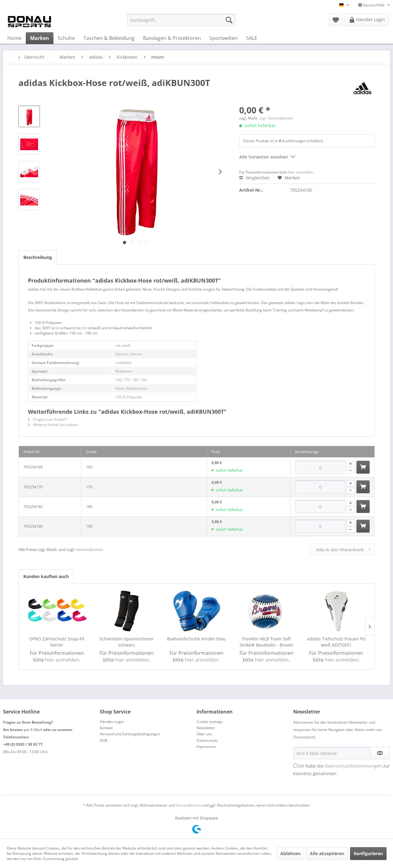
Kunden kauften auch (46, 576)
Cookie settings (210, 722)
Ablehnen (290, 853)
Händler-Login (112, 722)
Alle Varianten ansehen (267, 156)
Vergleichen (255, 178)
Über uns (204, 734)
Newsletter (206, 728)
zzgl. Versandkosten (276, 118)
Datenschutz (207, 740)
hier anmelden (300, 172)
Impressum (206, 747)
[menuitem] (181, 20)
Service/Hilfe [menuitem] (372, 5)
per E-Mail (33, 730)
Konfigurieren (368, 853)
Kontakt (106, 728)
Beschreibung (38, 257)
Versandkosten (89, 549)
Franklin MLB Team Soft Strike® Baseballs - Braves (267, 642)
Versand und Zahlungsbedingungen (130, 734)
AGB (104, 740)
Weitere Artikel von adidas (53, 425)
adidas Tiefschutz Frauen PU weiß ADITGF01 (336, 642)
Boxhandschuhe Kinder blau (196, 639)
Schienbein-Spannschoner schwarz (127, 642)
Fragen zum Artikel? (47, 419)
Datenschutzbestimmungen (353, 766)
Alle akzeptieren (327, 853)
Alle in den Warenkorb (343, 549)
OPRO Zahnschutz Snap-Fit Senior (57, 642)
